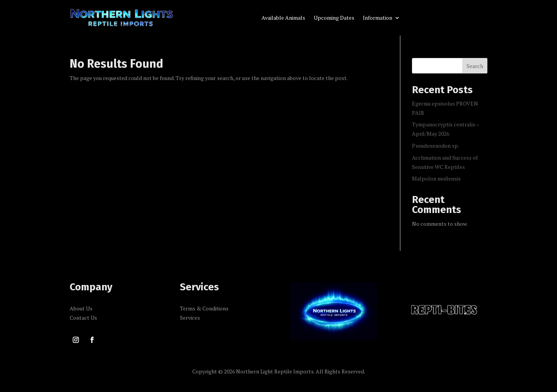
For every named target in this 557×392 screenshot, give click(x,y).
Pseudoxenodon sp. (436, 146)
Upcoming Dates (334, 18)
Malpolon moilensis (436, 178)
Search (475, 66)
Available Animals (283, 18)
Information (378, 18)
